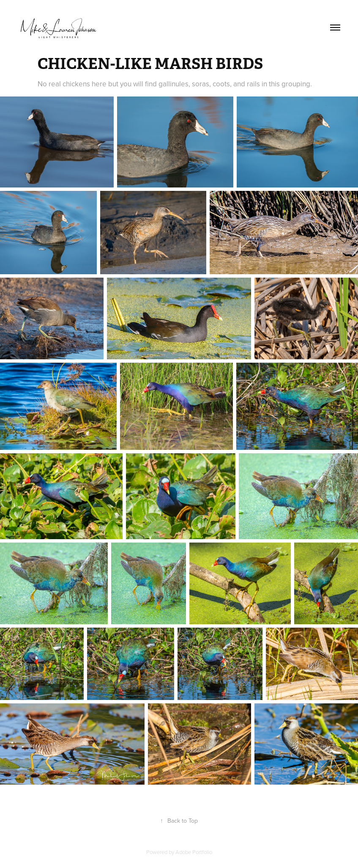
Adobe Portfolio (194, 852)
